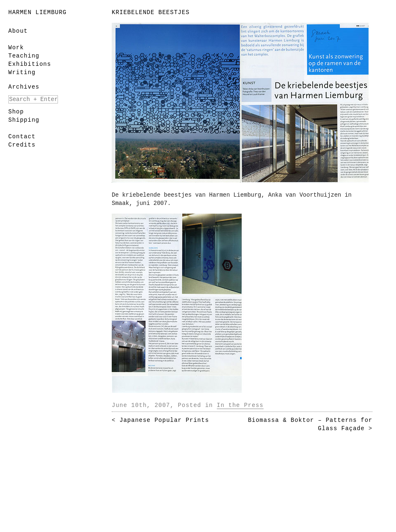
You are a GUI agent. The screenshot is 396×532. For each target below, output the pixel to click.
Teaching (24, 56)
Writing (22, 72)
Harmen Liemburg (37, 12)
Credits (22, 145)
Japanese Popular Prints (164, 420)
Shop (16, 112)
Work (16, 48)
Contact (22, 137)
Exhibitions (30, 64)
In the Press (240, 405)
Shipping (24, 120)
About (18, 31)
